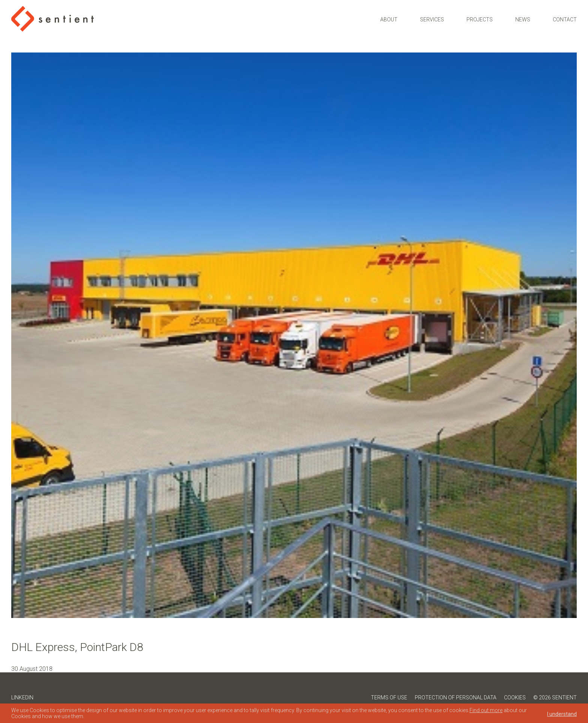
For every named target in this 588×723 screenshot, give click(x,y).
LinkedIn (22, 697)
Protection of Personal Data (456, 697)
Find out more (486, 710)
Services (432, 19)
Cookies (515, 697)
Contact (565, 19)
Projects (480, 19)
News (523, 19)
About (389, 19)
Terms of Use (389, 697)
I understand (562, 714)
